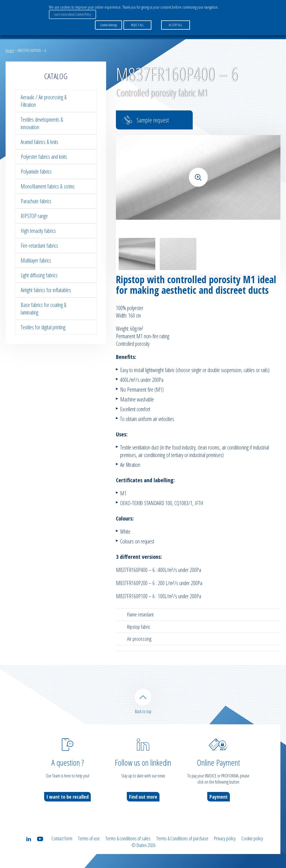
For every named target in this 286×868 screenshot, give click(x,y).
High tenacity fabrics (38, 231)
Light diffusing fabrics (39, 275)
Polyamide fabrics (36, 172)
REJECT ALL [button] (137, 25)
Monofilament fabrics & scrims (48, 186)
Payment (219, 797)
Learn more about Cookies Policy (72, 14)
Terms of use (89, 838)
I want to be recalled (67, 797)
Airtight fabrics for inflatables (46, 290)
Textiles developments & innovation (42, 123)
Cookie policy (252, 838)
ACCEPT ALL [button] (176, 25)
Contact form (62, 838)
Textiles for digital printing (43, 327)
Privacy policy (225, 838)
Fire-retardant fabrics (39, 246)
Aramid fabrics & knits (40, 142)
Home (10, 50)
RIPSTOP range (34, 216)
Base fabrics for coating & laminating (44, 309)
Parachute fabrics (36, 201)
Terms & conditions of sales (128, 838)
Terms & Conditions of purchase (182, 838)
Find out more (143, 797)
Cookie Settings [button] (109, 25)
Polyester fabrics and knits (44, 157)
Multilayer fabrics (36, 260)
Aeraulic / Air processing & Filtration (44, 101)
